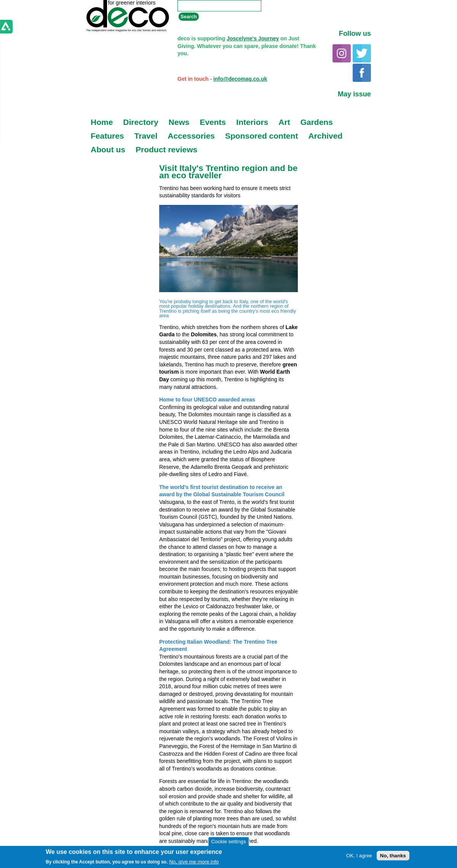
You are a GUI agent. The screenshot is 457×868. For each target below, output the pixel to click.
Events (213, 122)
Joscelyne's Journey (253, 38)
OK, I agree (359, 856)
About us (108, 149)
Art (284, 122)
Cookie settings (228, 842)
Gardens (317, 122)
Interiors (252, 122)
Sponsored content (261, 136)
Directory (141, 122)
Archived (325, 136)
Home (102, 122)
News (179, 122)
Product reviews (166, 149)
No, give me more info (194, 862)
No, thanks (393, 856)
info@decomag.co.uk (240, 79)
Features (107, 136)
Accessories (191, 136)
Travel (146, 136)
